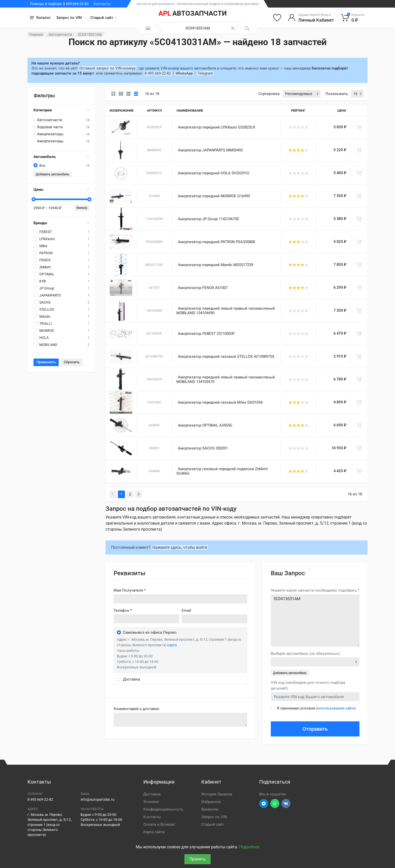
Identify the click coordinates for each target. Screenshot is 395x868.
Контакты (102, 4)
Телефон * (123, 610)
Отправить (315, 729)
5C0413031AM (315, 620)
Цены (61, 189)
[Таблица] (136, 94)
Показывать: (337, 94)
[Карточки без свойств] (113, 94)
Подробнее (249, 847)
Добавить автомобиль (53, 174)
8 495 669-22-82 (158, 73)
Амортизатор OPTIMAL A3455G (205, 425)
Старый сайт (103, 18)
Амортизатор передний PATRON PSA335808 (216, 242)
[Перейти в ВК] (286, 803)
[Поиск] (247, 28)
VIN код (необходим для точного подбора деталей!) (308, 685)
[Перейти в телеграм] (264, 803)
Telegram (205, 73)
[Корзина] (353, 18)
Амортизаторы (50, 134)
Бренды (61, 223)
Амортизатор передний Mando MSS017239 (216, 265)
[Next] (138, 494)
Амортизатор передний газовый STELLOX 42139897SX (226, 357)
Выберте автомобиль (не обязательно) (305, 654)
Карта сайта (154, 832)
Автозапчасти (60, 35)
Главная (36, 35)
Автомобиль (61, 157)
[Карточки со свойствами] (121, 94)
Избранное (211, 802)
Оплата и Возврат (159, 824)
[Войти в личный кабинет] (311, 18)
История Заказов (217, 794)
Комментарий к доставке (136, 709)
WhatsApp (184, 73)
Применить (46, 362)
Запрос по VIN (71, 18)
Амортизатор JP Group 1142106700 (208, 219)
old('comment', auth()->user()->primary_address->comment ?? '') (180, 720)
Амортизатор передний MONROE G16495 (214, 196)
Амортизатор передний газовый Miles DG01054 (220, 402)
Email (186, 610)
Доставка (152, 794)
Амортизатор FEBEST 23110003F (206, 334)
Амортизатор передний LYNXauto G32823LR (216, 127)
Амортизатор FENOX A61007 (203, 288)
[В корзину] (359, 127)
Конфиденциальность (163, 809)
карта (172, 645)
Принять (197, 859)
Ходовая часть (50, 127)
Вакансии (210, 809)
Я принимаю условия (316, 708)
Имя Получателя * (130, 590)
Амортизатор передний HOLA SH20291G (213, 173)
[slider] (34, 199)
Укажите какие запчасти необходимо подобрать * (315, 590)
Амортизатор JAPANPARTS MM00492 (210, 150)
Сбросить (72, 362)
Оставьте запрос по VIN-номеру (108, 68)
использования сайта (336, 708)
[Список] (128, 94)
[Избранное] (277, 18)
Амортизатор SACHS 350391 (203, 448)
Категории (61, 110)
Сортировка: (269, 94)
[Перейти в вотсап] (275, 803)
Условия (151, 802)
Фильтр (82, 208)
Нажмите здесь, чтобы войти (180, 547)
